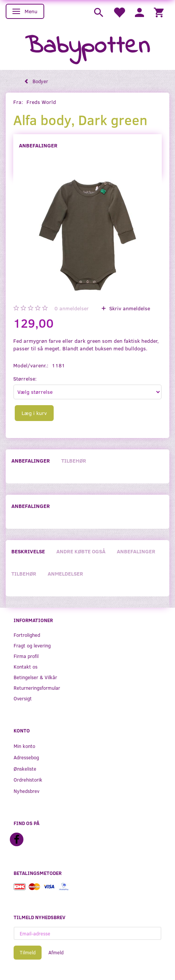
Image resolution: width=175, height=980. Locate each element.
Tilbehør (74, 461)
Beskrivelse (28, 551)
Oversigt (23, 698)
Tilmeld (28, 952)
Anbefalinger (38, 145)
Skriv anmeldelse (129, 308)
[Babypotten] (87, 47)
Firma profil (26, 656)
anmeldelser (72, 308)
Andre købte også (81, 551)
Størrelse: (25, 379)
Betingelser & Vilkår (35, 677)
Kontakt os (26, 666)
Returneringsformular (37, 688)
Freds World (41, 102)
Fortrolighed (27, 635)
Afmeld (56, 952)
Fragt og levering (32, 645)
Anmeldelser (65, 574)
